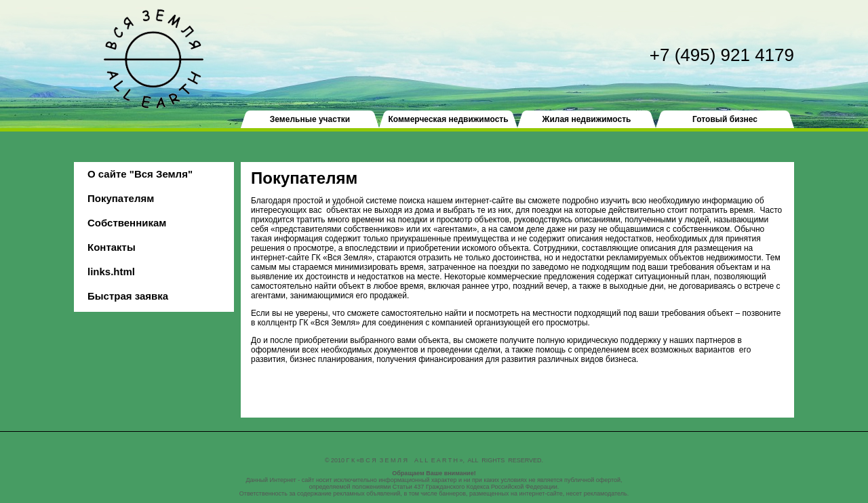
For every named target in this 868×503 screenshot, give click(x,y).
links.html (111, 271)
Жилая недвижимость (587, 119)
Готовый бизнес (725, 119)
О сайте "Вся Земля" (140, 174)
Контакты (112, 247)
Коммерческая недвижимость (448, 119)
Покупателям (121, 198)
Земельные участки (310, 119)
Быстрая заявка (128, 296)
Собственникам (127, 223)
